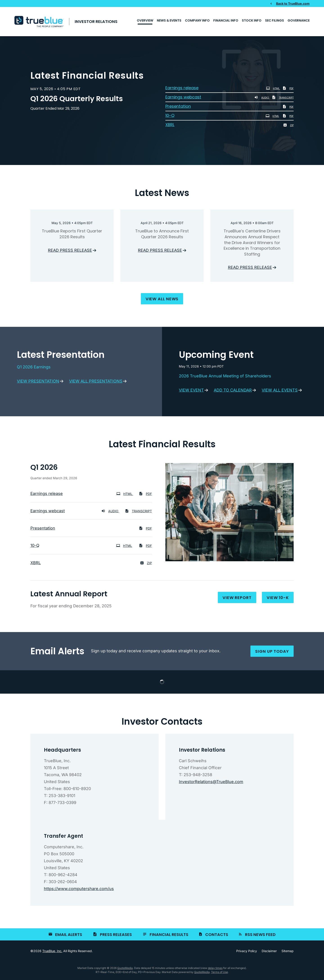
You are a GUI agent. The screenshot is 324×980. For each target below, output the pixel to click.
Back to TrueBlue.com (293, 3)
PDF (288, 90)
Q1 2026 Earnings (34, 368)
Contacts (217, 936)
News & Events (169, 20)
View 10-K (278, 599)
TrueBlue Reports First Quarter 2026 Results (72, 235)
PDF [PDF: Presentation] (288, 108)
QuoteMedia (125, 969)
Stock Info (252, 20)
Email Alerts (69, 936)
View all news (162, 300)
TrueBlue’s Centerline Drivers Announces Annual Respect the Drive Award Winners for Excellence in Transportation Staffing (252, 244)
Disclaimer (269, 952)
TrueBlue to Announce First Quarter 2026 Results (162, 235)
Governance (299, 20)
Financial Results (169, 936)
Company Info (197, 20)
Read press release (70, 252)
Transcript (283, 99)
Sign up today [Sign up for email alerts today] (272, 653)
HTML (273, 90)
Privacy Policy (247, 952)
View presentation (38, 382)
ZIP (288, 127)
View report (237, 599)
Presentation (178, 108)
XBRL (170, 126)
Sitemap (288, 952)
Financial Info (226, 20)
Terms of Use (219, 973)
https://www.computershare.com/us (79, 890)
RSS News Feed (260, 936)
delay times (215, 969)
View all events (280, 391)
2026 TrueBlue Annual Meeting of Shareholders (225, 377)
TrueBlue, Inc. (52, 952)
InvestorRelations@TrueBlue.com (211, 783)
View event (191, 391)
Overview (145, 20)
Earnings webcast (183, 99)
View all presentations (96, 382)
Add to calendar (233, 391)
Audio (262, 99)
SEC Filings (274, 20)
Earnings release (182, 89)
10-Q (170, 117)
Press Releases (116, 936)
